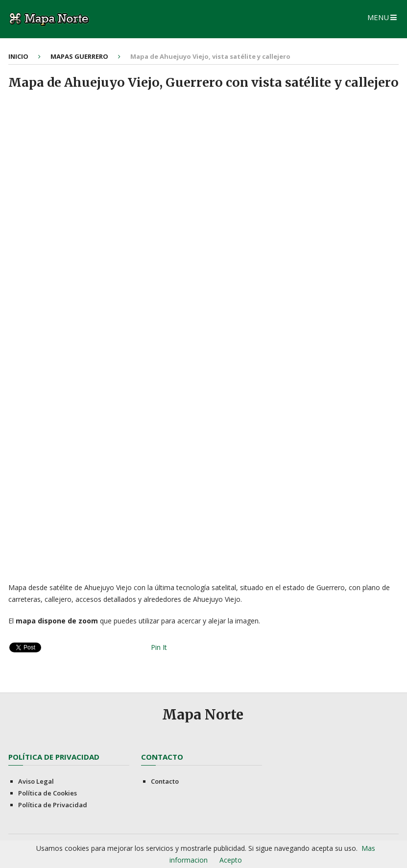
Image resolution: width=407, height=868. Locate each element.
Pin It (159, 647)
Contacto (165, 781)
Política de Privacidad (53, 805)
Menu (378, 17)
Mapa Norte (203, 715)
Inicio (18, 56)
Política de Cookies (48, 793)
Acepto (231, 860)
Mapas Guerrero (79, 56)
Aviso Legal (36, 781)
